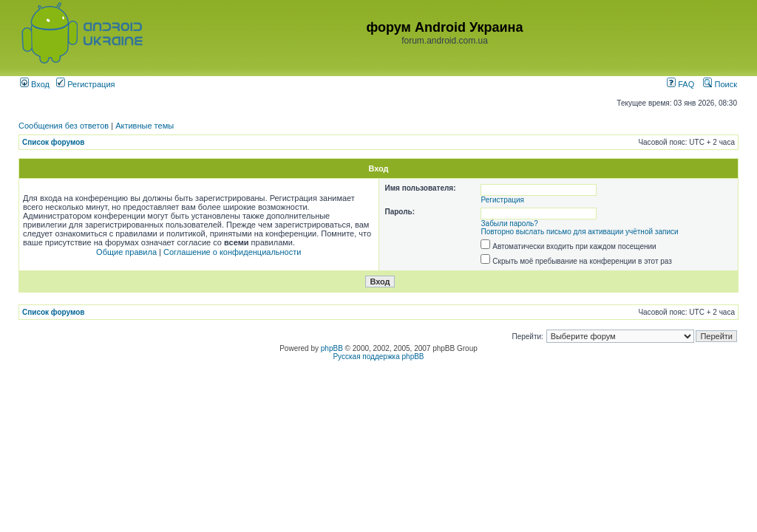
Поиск (720, 84)
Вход (35, 84)
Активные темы (145, 126)
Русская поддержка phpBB (378, 357)
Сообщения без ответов (64, 126)
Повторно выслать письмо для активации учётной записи (580, 232)
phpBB (332, 348)
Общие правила (126, 252)
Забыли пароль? (510, 224)
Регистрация (85, 84)
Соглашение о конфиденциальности (232, 252)
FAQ (680, 84)
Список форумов (54, 142)
